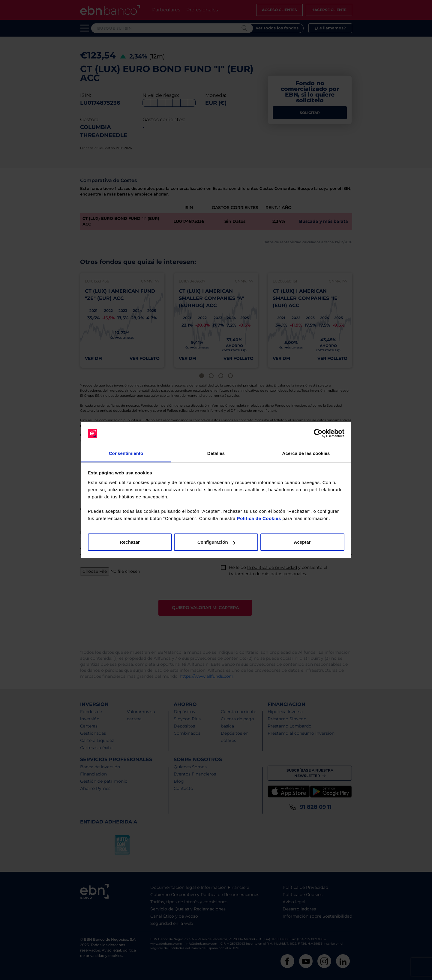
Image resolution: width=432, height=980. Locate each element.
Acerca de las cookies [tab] (306, 453)
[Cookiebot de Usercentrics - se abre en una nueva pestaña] (318, 434)
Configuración (216, 542)
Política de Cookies (259, 518)
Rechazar (130, 542)
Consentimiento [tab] (126, 453)
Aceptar (302, 542)
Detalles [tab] (216, 453)
